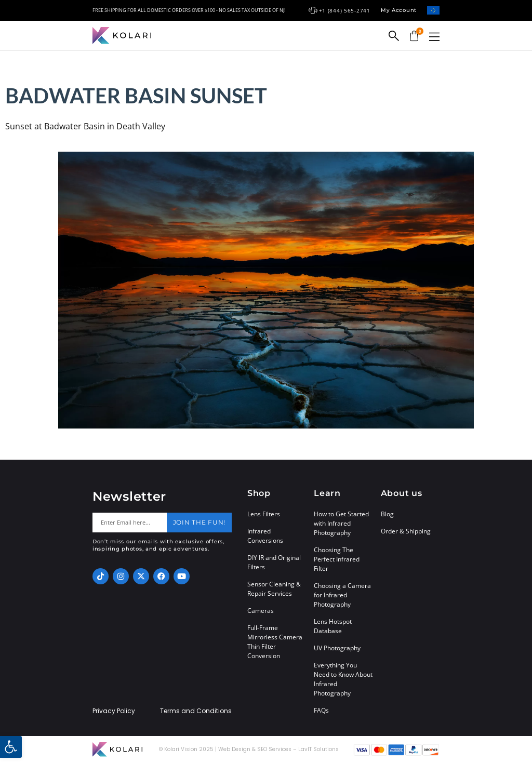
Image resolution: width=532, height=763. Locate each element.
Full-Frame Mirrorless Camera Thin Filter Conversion (275, 642)
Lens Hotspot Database (333, 626)
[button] (434, 37)
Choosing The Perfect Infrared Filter (337, 559)
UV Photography (337, 648)
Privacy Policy (114, 711)
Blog (387, 514)
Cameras (261, 611)
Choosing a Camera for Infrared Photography (342, 595)
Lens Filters (264, 514)
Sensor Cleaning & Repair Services (274, 589)
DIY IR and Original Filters (274, 562)
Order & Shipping (406, 531)
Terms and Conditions (196, 711)
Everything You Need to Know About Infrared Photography (343, 679)
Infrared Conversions (265, 536)
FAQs (321, 710)
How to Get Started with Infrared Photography (341, 523)
